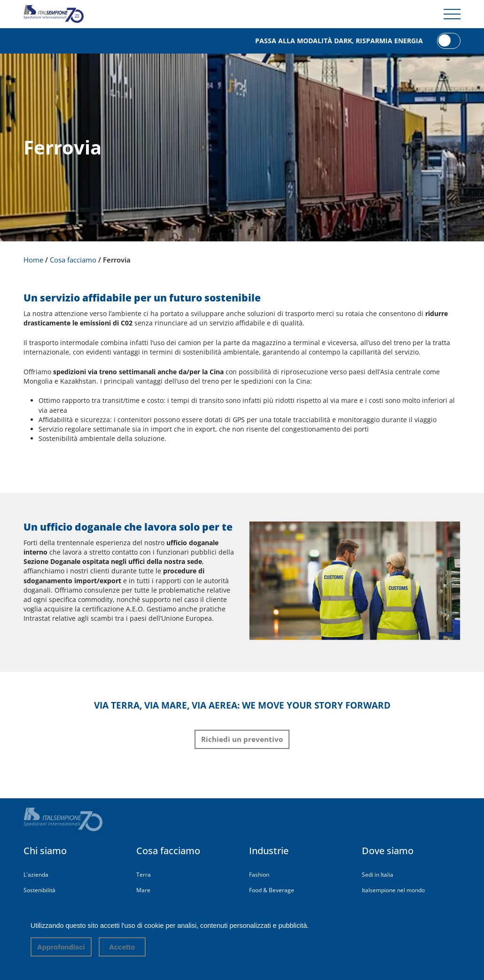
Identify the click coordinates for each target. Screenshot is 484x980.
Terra (144, 875)
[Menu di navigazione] (452, 14)
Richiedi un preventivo (242, 739)
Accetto (122, 947)
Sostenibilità (39, 890)
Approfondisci (61, 947)
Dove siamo (388, 851)
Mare (143, 890)
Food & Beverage (272, 890)
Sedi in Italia (378, 875)
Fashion (259, 875)
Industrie (269, 851)
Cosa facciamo (168, 851)
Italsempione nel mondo (393, 890)
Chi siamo (45, 851)
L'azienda (36, 875)
